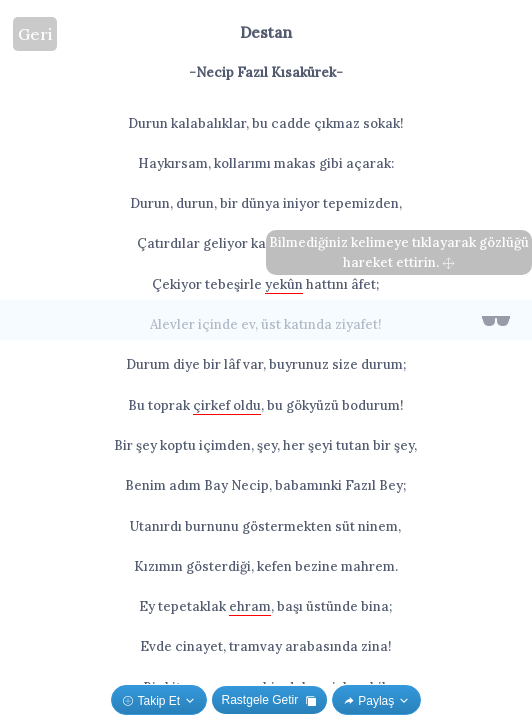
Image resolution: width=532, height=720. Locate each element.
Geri (35, 34)
